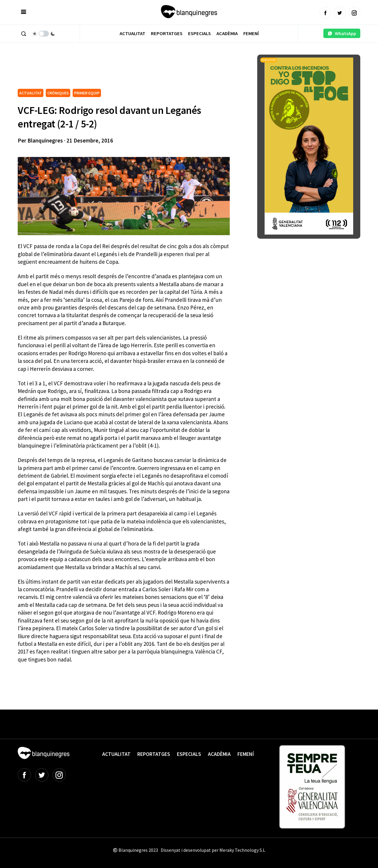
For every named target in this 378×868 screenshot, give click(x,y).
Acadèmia (227, 33)
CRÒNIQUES (58, 93)
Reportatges (167, 33)
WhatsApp (342, 33)
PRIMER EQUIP (87, 93)
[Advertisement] (125, 71)
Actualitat (132, 33)
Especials (199, 33)
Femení (251, 33)
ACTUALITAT (31, 93)
